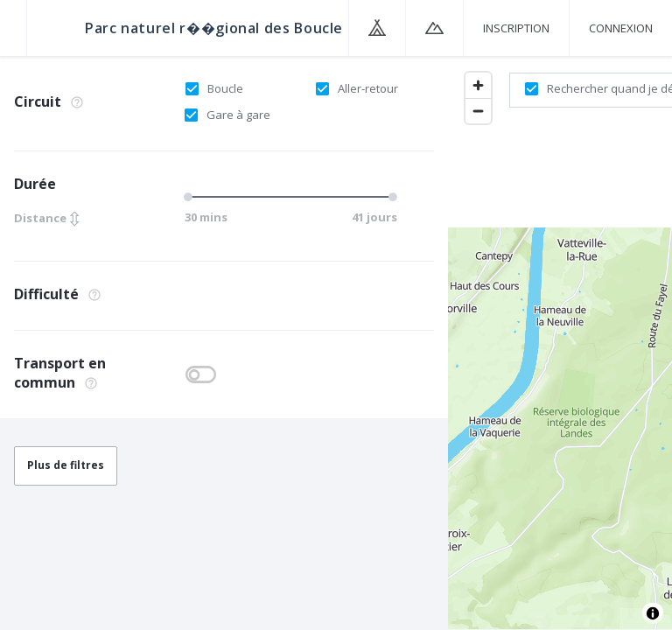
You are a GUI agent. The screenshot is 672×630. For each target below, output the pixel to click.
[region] (560, 342)
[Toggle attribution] (653, 613)
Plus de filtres (66, 465)
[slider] (191, 197)
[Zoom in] (478, 85)
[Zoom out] (478, 111)
